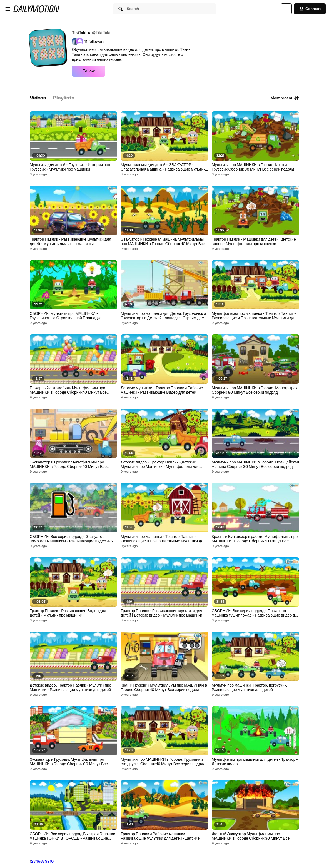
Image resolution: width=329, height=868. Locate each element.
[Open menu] (8, 9)
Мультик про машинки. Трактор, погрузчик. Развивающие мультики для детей (250, 688)
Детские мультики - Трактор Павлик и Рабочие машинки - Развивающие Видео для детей (162, 390)
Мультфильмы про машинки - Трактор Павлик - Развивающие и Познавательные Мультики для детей (254, 316)
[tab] (38, 98)
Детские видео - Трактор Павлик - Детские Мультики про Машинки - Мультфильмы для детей (160, 465)
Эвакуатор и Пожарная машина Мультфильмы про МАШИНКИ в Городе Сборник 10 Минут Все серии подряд (163, 242)
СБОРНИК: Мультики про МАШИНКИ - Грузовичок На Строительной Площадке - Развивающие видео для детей (67, 316)
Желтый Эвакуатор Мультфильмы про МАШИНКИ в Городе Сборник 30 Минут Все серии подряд (251, 836)
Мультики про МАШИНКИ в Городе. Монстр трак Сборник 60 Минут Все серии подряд (255, 390)
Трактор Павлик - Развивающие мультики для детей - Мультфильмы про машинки (70, 242)
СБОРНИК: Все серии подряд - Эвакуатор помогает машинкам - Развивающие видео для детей (72, 539)
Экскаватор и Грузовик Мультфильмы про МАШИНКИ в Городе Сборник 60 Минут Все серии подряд (69, 762)
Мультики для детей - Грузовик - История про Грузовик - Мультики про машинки (70, 167)
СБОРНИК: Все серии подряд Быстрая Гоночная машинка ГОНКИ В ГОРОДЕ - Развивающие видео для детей (73, 836)
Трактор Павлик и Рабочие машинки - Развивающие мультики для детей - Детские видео (160, 836)
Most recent (285, 98)
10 (52, 862)
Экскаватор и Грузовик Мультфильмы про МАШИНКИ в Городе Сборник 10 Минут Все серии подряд (68, 465)
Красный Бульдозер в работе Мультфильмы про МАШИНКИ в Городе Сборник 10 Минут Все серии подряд (255, 539)
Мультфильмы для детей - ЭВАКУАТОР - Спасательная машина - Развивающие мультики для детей (164, 167)
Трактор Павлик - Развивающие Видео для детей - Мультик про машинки (68, 613)
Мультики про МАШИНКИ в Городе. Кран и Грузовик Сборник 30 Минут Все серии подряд (253, 167)
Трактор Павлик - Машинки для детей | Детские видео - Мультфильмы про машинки (254, 242)
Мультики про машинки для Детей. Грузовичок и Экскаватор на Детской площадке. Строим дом (163, 316)
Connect (310, 9)
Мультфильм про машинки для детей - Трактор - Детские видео (255, 762)
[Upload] (286, 9)
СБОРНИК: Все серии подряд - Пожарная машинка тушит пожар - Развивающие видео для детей (256, 613)
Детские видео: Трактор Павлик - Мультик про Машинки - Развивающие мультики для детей (71, 688)
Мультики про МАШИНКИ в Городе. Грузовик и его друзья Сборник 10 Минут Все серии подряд (163, 762)
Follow (89, 71)
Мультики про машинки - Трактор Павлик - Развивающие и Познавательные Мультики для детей (163, 539)
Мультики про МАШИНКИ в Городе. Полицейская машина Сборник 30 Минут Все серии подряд (255, 465)
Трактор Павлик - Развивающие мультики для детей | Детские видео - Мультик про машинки (161, 613)
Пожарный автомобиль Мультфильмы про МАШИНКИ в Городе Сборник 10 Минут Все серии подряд (68, 390)
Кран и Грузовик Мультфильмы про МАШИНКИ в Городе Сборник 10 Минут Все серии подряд (164, 688)
